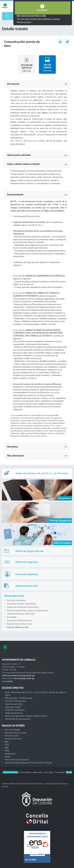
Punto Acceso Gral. (13, 739)
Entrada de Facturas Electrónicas (21, 604)
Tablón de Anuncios (14, 713)
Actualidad (12, 617)
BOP (7, 742)
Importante (42, 10)
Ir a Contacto (7, 681)
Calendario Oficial (13, 707)
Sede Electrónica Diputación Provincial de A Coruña (28, 763)
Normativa (12, 447)
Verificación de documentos (19, 620)
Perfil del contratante (16, 600)
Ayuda (69, 772)
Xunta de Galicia (12, 736)
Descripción (13, 84)
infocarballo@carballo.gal (24, 678)
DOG (7, 745)
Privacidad (60, 772)
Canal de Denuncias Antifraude (21, 614)
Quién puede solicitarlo (19, 155)
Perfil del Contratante (15, 710)
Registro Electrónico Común (20, 624)
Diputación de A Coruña (15, 733)
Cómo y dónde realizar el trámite (23, 164)
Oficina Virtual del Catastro (17, 760)
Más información (16, 456)
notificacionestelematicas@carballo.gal (18, 675)
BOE (7, 748)
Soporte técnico (10, 772)
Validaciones (10, 754)
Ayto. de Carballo (12, 730)
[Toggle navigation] (7, 16)
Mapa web (38, 772)
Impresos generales (14, 704)
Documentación (15, 195)
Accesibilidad (25, 772)
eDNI (7, 751)
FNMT (7, 757)
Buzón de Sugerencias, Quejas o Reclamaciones (26, 716)
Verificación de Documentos (18, 719)
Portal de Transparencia (16, 701)
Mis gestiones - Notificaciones (19, 698)
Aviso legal (49, 772)
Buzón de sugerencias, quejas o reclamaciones (27, 610)
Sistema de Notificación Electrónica (23, 607)
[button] (37, 84)
